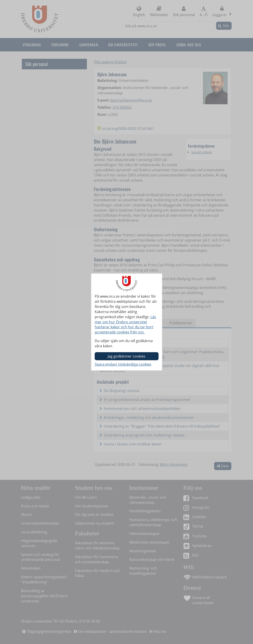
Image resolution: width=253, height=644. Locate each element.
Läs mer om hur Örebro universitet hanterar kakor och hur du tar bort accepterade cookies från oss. (125, 325)
